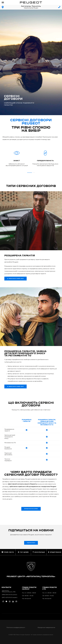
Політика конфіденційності (16, 628)
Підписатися (31, 543)
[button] (30, 173)
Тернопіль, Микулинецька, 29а (9, 591)
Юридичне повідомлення (46, 628)
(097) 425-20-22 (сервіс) (10, 598)
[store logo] (31, 2)
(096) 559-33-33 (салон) (9, 595)
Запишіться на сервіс (31, 509)
